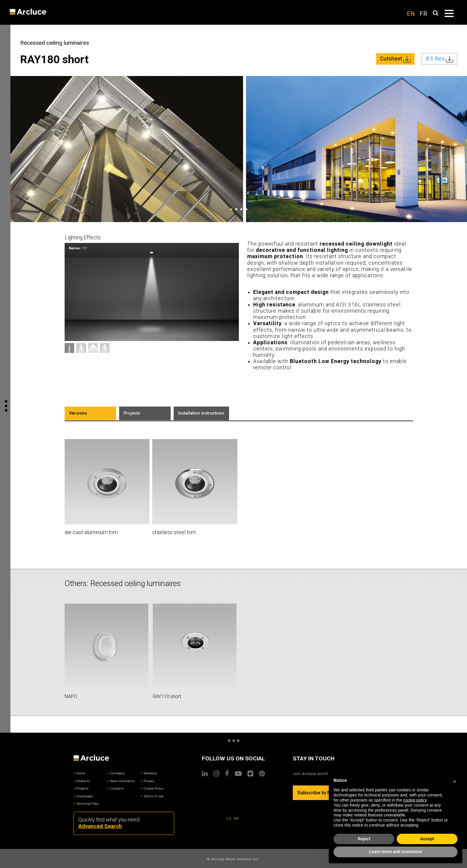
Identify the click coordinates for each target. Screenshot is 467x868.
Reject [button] (364, 839)
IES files (439, 59)
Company (117, 773)
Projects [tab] (132, 413)
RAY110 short (167, 696)
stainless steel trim (174, 532)
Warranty (150, 773)
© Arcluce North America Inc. (233, 859)
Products (83, 781)
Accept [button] (427, 839)
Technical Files (87, 804)
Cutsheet (395, 59)
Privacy (149, 781)
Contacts (117, 789)
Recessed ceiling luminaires (55, 43)
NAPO (71, 696)
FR (423, 14)
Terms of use (153, 796)
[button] (454, 781)
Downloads (85, 796)
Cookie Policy (154, 789)
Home (81, 773)
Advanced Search (100, 826)
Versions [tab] (78, 413)
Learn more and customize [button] (395, 852)
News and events (122, 781)
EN (411, 14)
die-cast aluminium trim (91, 532)
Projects (82, 789)
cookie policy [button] (415, 800)
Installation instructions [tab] (201, 413)
